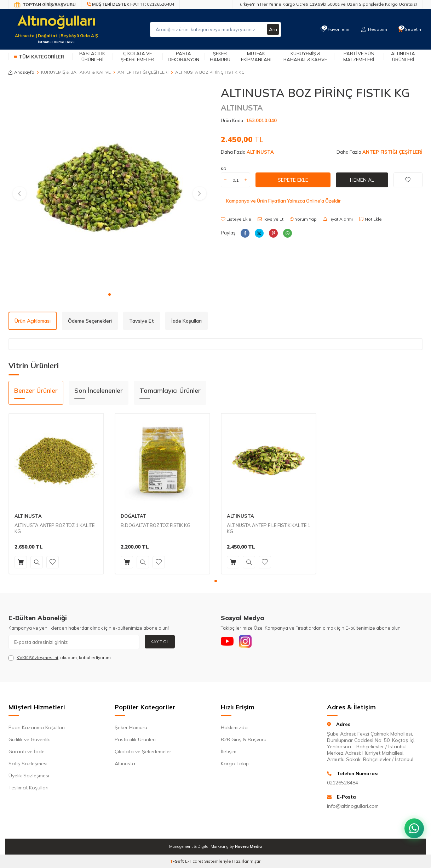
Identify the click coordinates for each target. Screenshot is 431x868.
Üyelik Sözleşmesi (29, 776)
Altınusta (125, 764)
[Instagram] (247, 642)
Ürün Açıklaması (33, 321)
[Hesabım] (373, 29)
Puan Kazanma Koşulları (37, 727)
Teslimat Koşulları (28, 788)
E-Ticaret (194, 861)
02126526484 (343, 783)
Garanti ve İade (27, 751)
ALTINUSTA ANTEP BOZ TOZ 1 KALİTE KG (54, 528)
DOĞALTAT (134, 516)
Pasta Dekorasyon (183, 56)
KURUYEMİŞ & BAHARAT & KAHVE (76, 72)
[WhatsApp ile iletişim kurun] (413, 826)
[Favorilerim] (334, 29)
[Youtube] (228, 642)
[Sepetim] (410, 29)
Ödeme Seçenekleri (90, 321)
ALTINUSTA (242, 108)
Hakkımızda (234, 727)
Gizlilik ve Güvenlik (29, 739)
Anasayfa (21, 72)
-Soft (177, 861)
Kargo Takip (235, 764)
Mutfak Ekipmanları (256, 56)
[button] (110, 294)
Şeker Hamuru (220, 56)
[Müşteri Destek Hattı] (131, 5)
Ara (273, 29)
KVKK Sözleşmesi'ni (37, 657)
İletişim (229, 751)
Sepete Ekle (293, 180)
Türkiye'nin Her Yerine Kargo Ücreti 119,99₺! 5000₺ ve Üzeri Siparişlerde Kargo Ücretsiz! (327, 4)
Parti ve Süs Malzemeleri (359, 56)
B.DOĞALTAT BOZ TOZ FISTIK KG (156, 525)
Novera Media (248, 846)
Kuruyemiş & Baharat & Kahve (305, 56)
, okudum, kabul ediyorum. (60, 658)
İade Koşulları (186, 321)
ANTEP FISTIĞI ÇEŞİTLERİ (143, 72)
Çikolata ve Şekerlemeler (137, 56)
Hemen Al (362, 180)
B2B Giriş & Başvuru (244, 739)
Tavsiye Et (271, 219)
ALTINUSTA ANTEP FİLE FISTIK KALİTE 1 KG (269, 528)
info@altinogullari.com (353, 806)
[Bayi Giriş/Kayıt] (45, 5)
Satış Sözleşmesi (28, 764)
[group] (109, 187)
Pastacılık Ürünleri (92, 56)
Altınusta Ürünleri (403, 56)
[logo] (56, 25)
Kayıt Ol (160, 642)
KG (223, 169)
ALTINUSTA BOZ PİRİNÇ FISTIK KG (210, 72)
